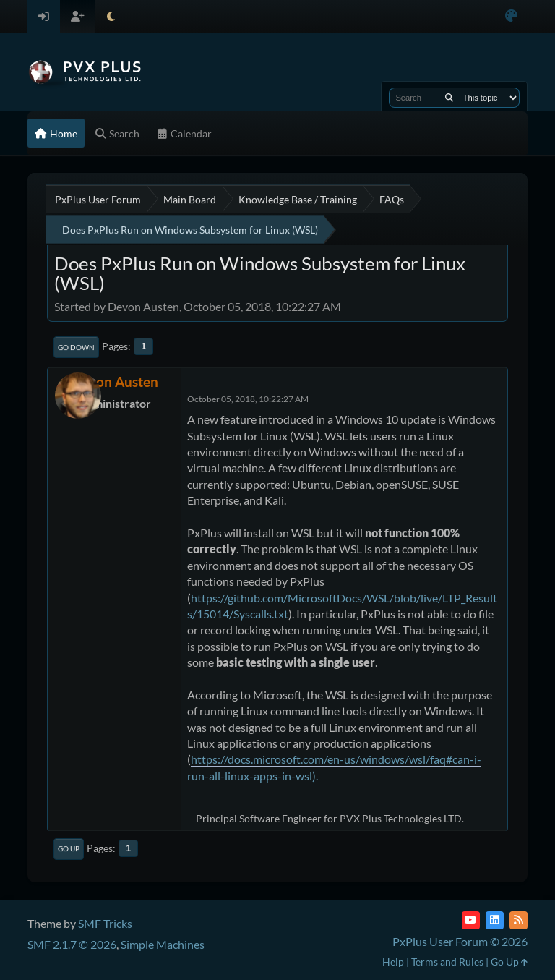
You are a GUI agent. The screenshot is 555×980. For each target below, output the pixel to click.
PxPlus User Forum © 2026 (460, 941)
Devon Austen (115, 382)
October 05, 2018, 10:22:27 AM (248, 399)
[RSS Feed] (519, 920)
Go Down (76, 347)
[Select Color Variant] (511, 16)
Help (393, 962)
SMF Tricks (105, 923)
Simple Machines (163, 944)
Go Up (69, 848)
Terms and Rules (447, 962)
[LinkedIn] (495, 920)
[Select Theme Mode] (111, 16)
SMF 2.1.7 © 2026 (72, 944)
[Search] (449, 98)
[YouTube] (471, 920)
